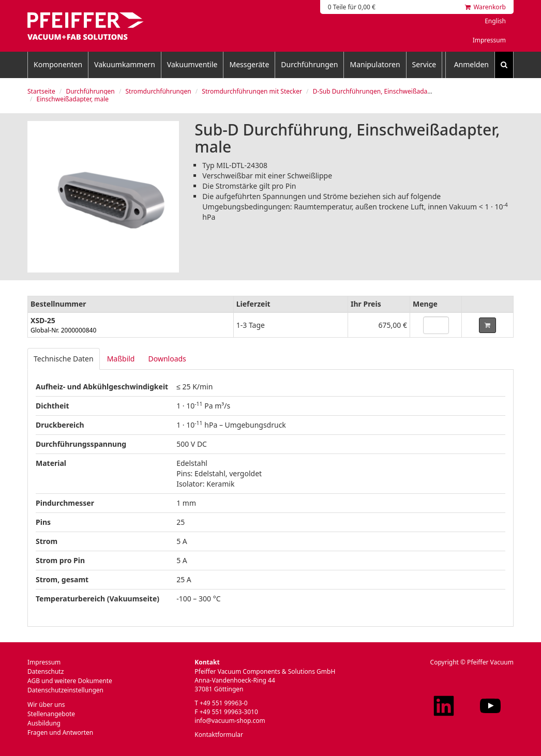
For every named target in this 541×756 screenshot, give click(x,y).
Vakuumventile (192, 64)
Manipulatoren (375, 64)
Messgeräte (249, 64)
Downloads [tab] (167, 359)
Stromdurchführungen (158, 91)
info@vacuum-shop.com (230, 721)
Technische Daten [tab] (64, 359)
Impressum (489, 40)
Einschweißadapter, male (73, 99)
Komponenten (58, 64)
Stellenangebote (51, 714)
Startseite (41, 91)
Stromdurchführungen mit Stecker (252, 91)
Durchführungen (309, 64)
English (495, 21)
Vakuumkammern (125, 64)
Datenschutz (46, 671)
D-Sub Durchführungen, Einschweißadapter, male (385, 91)
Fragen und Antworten (60, 732)
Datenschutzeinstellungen (65, 690)
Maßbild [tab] (121, 359)
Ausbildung (44, 723)
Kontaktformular (219, 735)
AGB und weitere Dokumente (70, 681)
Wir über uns (46, 705)
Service (424, 64)
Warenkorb (485, 7)
